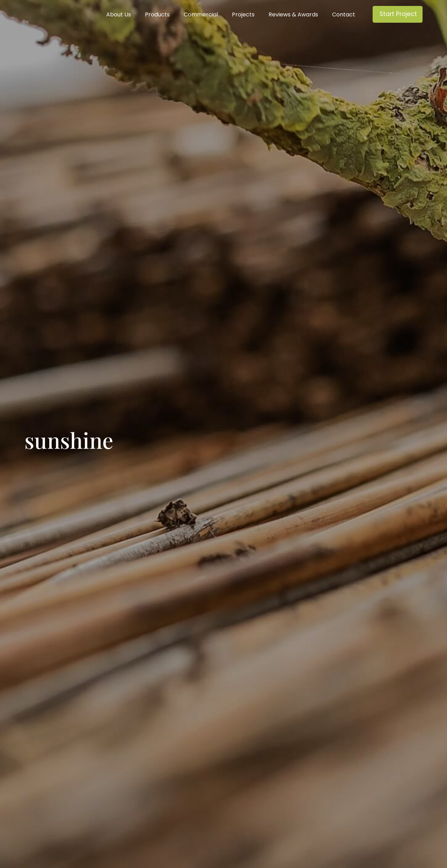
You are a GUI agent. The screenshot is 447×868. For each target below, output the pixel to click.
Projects (243, 15)
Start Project (398, 14)
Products (157, 15)
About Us (119, 15)
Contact (344, 15)
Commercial (201, 15)
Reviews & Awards (293, 15)
